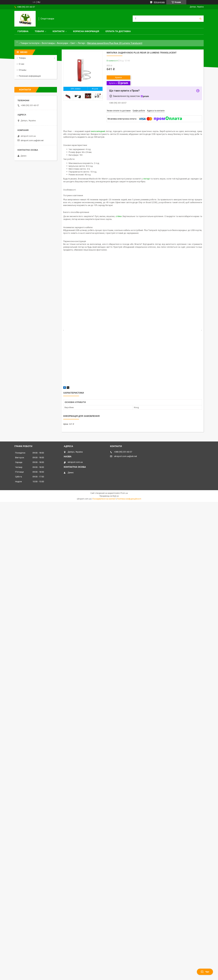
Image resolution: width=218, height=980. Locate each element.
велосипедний (98, 131)
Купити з (118, 83)
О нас (22, 64)
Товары (22, 58)
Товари (39, 31)
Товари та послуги (30, 43)
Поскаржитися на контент (104, 499)
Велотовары (48, 43)
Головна (23, 31)
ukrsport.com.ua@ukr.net (32, 140)
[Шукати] (200, 19)
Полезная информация (30, 76)
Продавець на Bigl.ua (109, 496)
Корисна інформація (86, 31)
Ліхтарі (81, 43)
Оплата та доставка (118, 31)
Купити (118, 77)
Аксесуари (62, 43)
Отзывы (23, 70)
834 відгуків (159, 2)
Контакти (58, 31)
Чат (205, 972)
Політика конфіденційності (129, 499)
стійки (119, 216)
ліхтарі (147, 179)
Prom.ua (124, 493)
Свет (73, 43)
